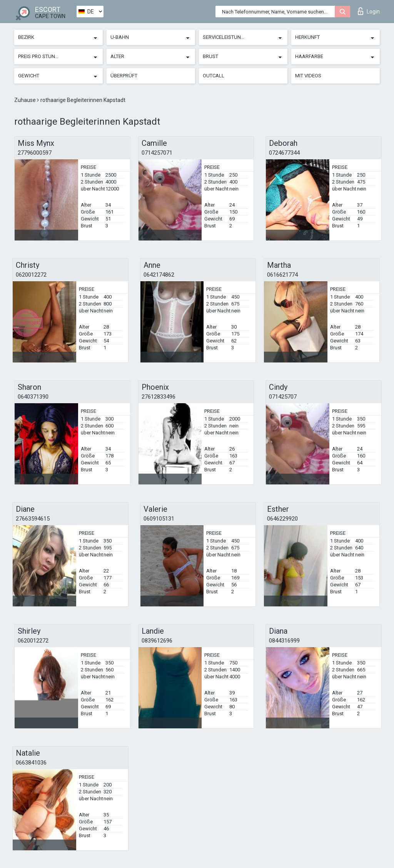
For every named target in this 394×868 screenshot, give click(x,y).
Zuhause (26, 100)
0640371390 (33, 397)
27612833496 (159, 397)
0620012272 (31, 275)
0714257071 (157, 153)
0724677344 (284, 153)
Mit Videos (308, 76)
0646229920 (282, 519)
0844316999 (284, 641)
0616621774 (282, 275)
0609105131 (159, 519)
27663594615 (33, 519)
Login (369, 11)
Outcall (214, 76)
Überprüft (124, 76)
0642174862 (159, 275)
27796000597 (35, 153)
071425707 (283, 397)
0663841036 (31, 763)
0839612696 (157, 641)
